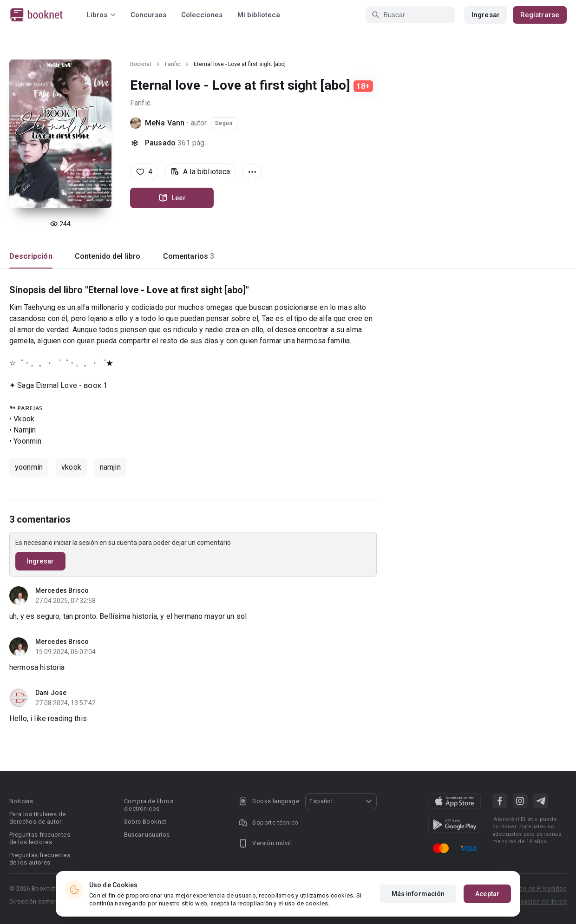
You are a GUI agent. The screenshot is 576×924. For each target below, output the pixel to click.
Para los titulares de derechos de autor (37, 818)
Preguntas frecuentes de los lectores (40, 838)
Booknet (141, 64)
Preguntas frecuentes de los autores (40, 859)
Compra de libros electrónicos (149, 805)
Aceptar (487, 894)
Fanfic (173, 64)
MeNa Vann (165, 123)
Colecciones (202, 15)
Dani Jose (51, 693)
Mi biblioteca (259, 15)
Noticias (21, 801)
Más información (418, 894)
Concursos (148, 15)
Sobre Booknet (145, 822)
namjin (110, 467)
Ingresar (486, 15)
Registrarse (540, 15)
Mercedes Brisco (62, 590)
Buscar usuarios (147, 835)
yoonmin (29, 467)
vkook (71, 467)
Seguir (224, 123)
